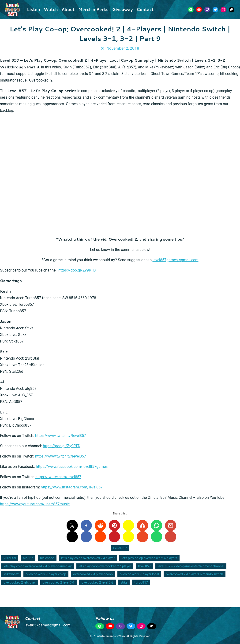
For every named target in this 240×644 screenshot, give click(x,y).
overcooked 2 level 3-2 (97, 582)
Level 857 (120, 548)
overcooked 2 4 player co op (46, 574)
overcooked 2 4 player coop (93, 574)
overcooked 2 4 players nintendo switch (195, 574)
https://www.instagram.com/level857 (72, 487)
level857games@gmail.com (176, 260)
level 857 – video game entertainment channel (191, 566)
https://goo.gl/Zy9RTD (77, 270)
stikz (124, 582)
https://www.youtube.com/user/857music (35, 504)
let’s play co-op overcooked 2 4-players (149, 558)
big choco (47, 558)
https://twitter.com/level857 (58, 477)
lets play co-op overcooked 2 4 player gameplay (38, 566)
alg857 (28, 558)
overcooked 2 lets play (20, 582)
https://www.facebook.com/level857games (72, 467)
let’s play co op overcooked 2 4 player (88, 558)
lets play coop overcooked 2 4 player (105, 566)
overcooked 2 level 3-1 (59, 582)
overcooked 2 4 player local (139, 574)
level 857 (144, 566)
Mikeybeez (11, 574)
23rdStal (10, 558)
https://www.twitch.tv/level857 (61, 436)
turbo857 (141, 582)
